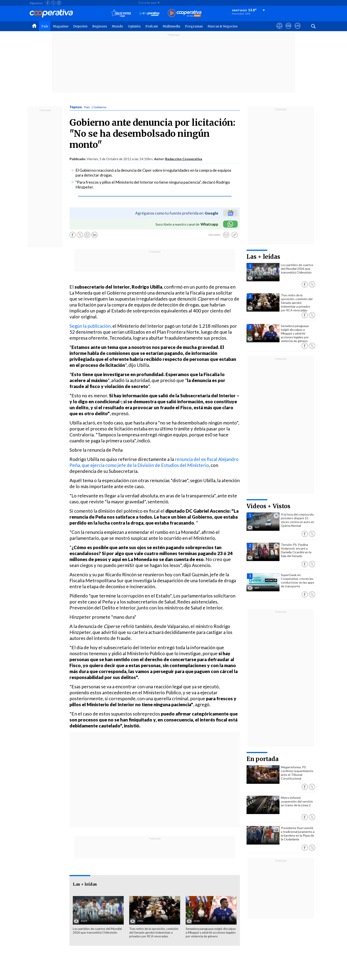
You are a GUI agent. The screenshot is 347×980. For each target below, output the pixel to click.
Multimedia (171, 26)
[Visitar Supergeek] (298, 30)
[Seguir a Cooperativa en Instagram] (59, 3)
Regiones (100, 26)
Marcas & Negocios (223, 26)
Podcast (152, 26)
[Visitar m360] (288, 30)
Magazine (61, 26)
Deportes (80, 26)
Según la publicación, (91, 326)
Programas (194, 26)
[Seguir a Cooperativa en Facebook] (48, 3)
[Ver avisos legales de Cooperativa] (279, 30)
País (45, 26)
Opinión (134, 26)
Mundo (117, 26)
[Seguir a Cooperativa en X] (53, 3)
